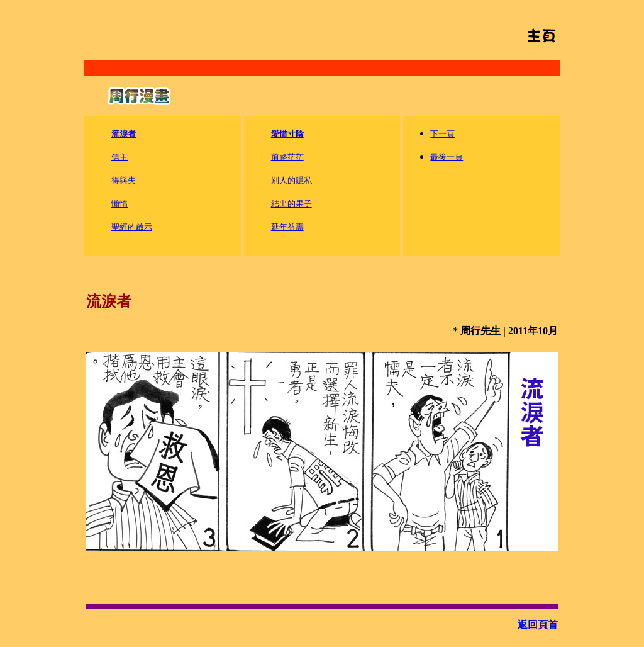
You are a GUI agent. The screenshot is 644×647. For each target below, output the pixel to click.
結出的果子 (291, 204)
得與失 (124, 180)
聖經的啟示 (132, 227)
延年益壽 (287, 227)
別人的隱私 (291, 180)
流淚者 (124, 134)
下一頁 (442, 134)
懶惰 (119, 204)
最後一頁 (447, 157)
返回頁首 (538, 625)
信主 (119, 157)
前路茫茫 (287, 157)
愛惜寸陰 (287, 134)
